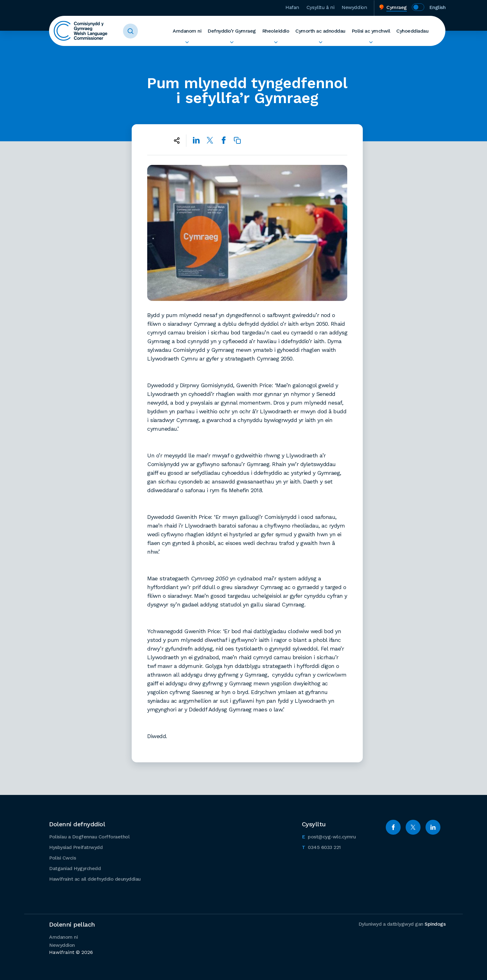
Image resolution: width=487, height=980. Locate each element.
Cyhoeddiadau (412, 31)
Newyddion (354, 7)
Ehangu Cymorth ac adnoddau (320, 42)
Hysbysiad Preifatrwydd (76, 847)
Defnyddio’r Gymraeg (232, 31)
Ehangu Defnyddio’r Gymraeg (232, 42)
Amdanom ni (187, 31)
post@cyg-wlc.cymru (329, 836)
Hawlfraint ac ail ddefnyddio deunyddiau (95, 879)
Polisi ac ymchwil (371, 31)
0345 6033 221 (321, 847)
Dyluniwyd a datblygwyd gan (402, 924)
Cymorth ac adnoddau (320, 31)
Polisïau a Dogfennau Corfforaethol (89, 837)
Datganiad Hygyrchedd (75, 868)
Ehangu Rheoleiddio (276, 42)
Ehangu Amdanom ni (187, 42)
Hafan (292, 7)
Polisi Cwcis (62, 858)
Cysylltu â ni (320, 7)
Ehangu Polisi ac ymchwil (371, 42)
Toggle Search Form (130, 31)
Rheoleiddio (276, 31)
